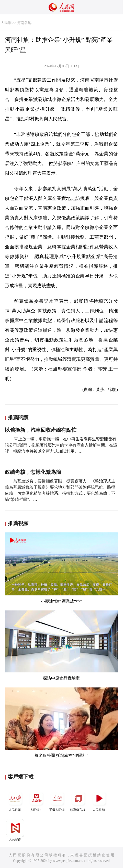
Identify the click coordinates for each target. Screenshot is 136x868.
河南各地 (24, 23)
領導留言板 (78, 801)
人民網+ (36, 801)
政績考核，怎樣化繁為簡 (33, 472)
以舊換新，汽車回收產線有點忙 (41, 430)
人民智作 (15, 830)
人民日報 (15, 801)
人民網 (6, 23)
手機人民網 (57, 801)
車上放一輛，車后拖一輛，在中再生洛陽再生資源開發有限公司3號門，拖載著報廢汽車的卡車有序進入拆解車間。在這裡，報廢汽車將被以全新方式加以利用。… (61, 445)
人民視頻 (99, 801)
